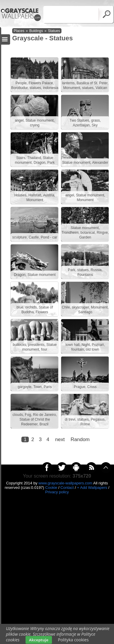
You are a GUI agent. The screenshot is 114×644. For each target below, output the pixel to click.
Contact (67, 488)
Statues (54, 31)
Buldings (36, 31)
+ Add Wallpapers (92, 488)
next (60, 439)
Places (19, 31)
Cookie (51, 488)
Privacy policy (57, 492)
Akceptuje (39, 640)
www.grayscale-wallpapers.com (65, 483)
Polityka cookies (73, 640)
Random (80, 439)
